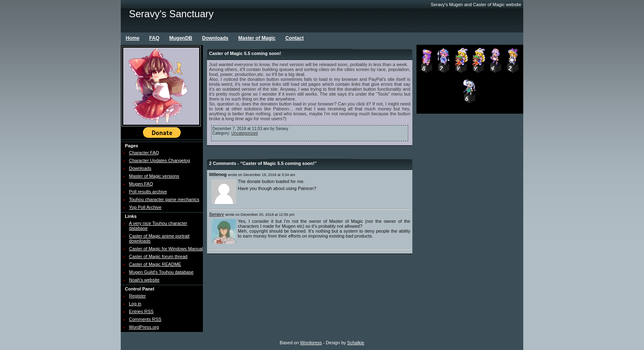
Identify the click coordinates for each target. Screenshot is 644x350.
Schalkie (356, 343)
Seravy (216, 214)
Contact (295, 38)
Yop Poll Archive (145, 207)
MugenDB (181, 38)
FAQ (154, 38)
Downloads (215, 38)
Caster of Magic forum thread (158, 256)
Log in (135, 304)
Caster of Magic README (155, 264)
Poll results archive (148, 192)
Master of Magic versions (154, 176)
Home (132, 38)
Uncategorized (244, 133)
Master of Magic (257, 38)
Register (137, 296)
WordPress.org (144, 327)
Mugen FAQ (141, 184)
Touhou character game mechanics (164, 199)
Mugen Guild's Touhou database (161, 272)
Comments (145, 319)
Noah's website (144, 280)
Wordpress (311, 343)
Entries (141, 311)
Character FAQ (144, 153)
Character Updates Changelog (160, 160)
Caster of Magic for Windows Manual (166, 249)
